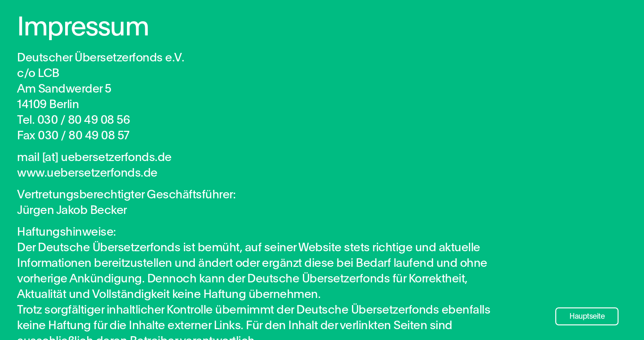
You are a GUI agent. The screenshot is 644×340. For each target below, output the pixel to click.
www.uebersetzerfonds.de (87, 181)
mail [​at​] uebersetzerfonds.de (94, 165)
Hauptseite (587, 316)
